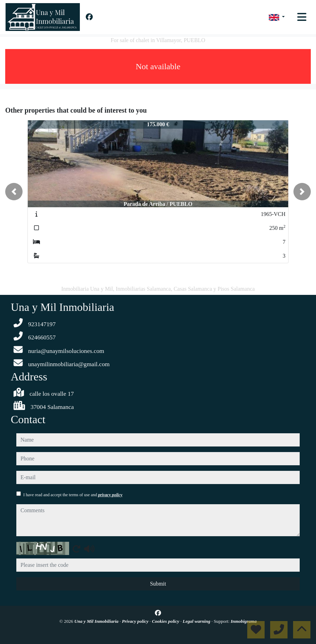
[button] (14, 192)
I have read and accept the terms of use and (73, 495)
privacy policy (110, 495)
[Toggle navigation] (302, 17)
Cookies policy (166, 621)
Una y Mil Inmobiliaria (97, 621)
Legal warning (197, 621)
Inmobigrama (244, 621)
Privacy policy (136, 621)
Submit (158, 584)
